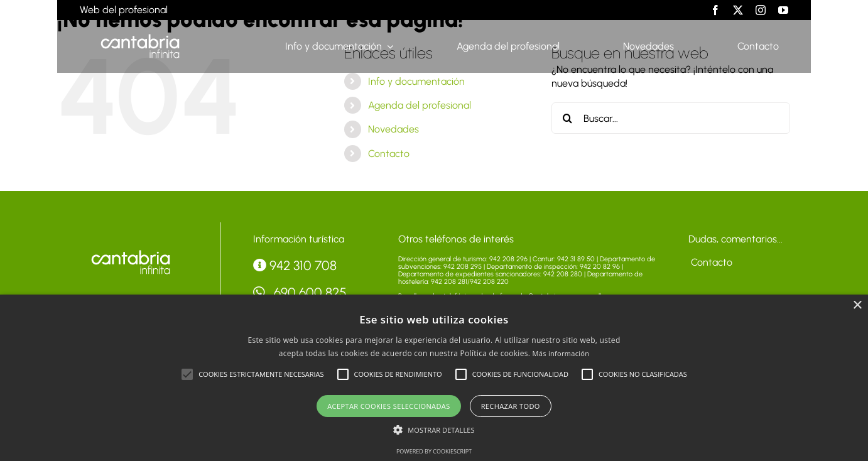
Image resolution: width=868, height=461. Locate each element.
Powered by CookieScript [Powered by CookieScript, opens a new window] (434, 451)
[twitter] (738, 10)
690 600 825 (300, 292)
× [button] (857, 306)
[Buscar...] (671, 118)
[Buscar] (567, 118)
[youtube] (783, 10)
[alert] (434, 378)
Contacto (389, 154)
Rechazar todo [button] (511, 406)
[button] (187, 374)
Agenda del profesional (420, 105)
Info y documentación (416, 81)
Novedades (393, 129)
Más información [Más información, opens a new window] (561, 353)
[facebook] (715, 10)
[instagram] (761, 10)
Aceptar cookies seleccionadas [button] (388, 406)
